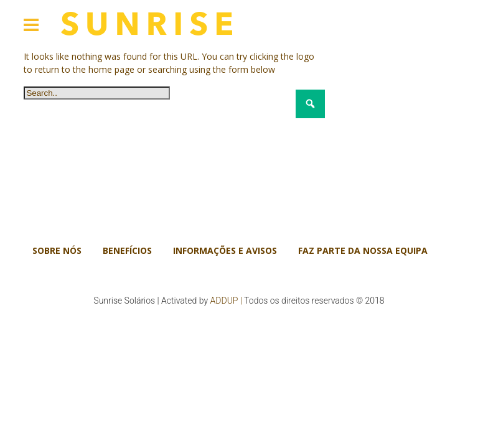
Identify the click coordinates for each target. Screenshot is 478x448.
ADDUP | (226, 301)
